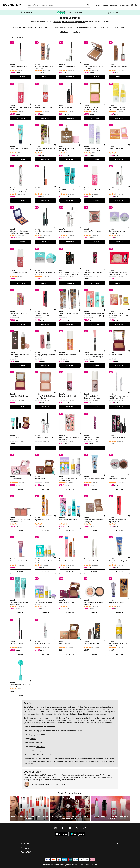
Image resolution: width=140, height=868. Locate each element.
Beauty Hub (124, 5)
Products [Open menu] (105, 5)
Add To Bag (21, 77)
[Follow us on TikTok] (85, 828)
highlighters (80, 22)
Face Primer (41, 747)
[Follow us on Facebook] (63, 828)
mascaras (57, 22)
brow (113, 712)
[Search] (88, 5)
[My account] (136, 5)
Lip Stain (42, 751)
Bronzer (33, 739)
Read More (105, 22)
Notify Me (119, 448)
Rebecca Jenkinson (47, 784)
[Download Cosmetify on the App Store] (62, 834)
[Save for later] (29, 61)
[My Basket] (132, 5)
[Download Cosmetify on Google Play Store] (78, 834)
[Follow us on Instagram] (55, 828)
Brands (97, 5)
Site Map (94, 865)
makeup (42, 709)
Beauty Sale (114, 5)
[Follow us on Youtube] (70, 828)
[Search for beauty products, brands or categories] (59, 5)
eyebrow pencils (68, 22)
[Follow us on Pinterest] (77, 828)
